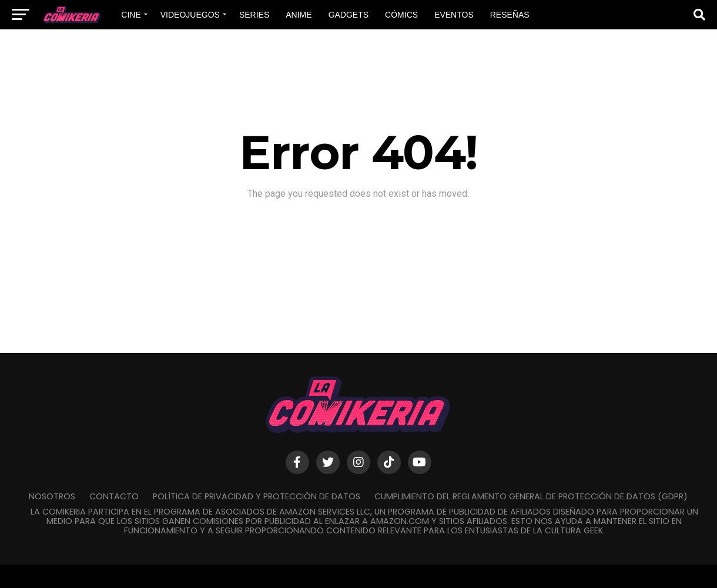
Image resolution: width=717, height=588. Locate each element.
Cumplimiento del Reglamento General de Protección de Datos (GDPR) (531, 496)
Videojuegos (190, 15)
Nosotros (52, 496)
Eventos (454, 15)
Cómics (401, 15)
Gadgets (349, 15)
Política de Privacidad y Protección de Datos (257, 496)
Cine (131, 15)
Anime (299, 15)
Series (254, 15)
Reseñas (510, 15)
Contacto (114, 496)
